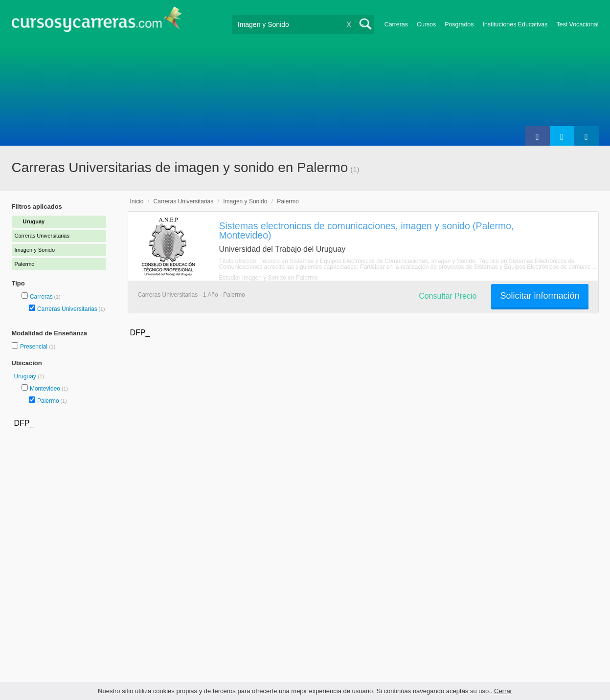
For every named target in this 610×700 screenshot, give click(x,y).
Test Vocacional (577, 24)
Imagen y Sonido (245, 201)
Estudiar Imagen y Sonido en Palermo (269, 278)
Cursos (426, 24)
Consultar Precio (448, 296)
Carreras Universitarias (67, 309)
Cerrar (503, 691)
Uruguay (26, 376)
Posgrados (459, 24)
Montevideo (45, 389)
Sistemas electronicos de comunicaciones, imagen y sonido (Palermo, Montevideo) (367, 230)
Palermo (48, 401)
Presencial (34, 347)
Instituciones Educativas (515, 24)
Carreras (396, 24)
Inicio (137, 201)
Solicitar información (540, 296)
